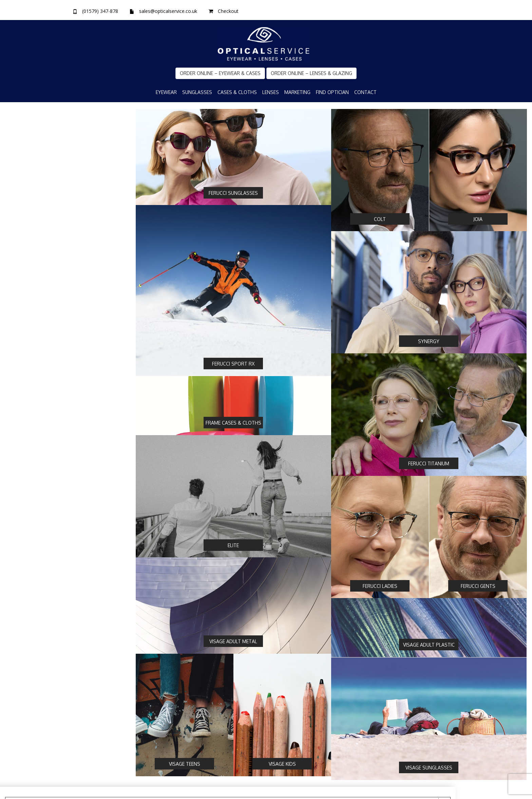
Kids (18, 496)
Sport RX (23, 200)
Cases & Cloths (237, 92)
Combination (28, 357)
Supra (20, 431)
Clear (106, 660)
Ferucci (22, 181)
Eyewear (166, 92)
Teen (20, 505)
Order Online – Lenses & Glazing (311, 73)
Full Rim (23, 412)
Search (27, 660)
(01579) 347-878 (100, 11)
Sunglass (24, 301)
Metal (20, 347)
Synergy (23, 191)
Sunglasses (197, 92)
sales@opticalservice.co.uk (168, 11)
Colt (18, 172)
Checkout (228, 11)
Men (19, 477)
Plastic (21, 338)
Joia (18, 162)
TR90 (20, 376)
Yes (18, 256)
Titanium (24, 366)
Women (23, 467)
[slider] (35, 541)
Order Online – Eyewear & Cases (220, 73)
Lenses (271, 92)
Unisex (21, 486)
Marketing (297, 92)
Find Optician (332, 92)
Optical (22, 292)
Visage (21, 219)
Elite (18, 210)
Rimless (22, 422)
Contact (365, 92)
